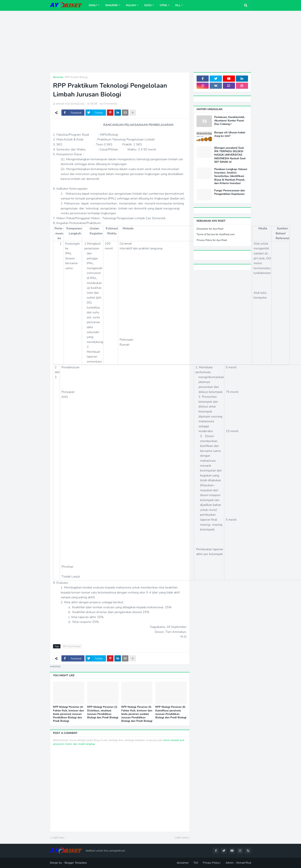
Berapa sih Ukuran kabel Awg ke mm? (230, 134)
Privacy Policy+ (212, 863)
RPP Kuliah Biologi (76, 77)
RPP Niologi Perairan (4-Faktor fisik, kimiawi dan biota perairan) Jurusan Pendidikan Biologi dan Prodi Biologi (68, 714)
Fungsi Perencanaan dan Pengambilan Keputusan (230, 192)
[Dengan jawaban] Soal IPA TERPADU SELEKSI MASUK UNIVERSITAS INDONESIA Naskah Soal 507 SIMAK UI (230, 155)
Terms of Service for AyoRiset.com (216, 234)
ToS (196, 863)
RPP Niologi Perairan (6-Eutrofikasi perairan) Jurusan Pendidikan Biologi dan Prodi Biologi (171, 712)
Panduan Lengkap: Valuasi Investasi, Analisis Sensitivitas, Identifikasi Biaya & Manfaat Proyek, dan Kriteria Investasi (231, 176)
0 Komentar (110, 104)
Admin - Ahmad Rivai (238, 863)
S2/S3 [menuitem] (148, 5)
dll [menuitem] (178, 5)
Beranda (58, 77)
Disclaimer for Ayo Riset (210, 229)
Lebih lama (181, 838)
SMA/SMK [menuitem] (111, 5)
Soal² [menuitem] (93, 5)
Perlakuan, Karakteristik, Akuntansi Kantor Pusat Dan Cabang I (230, 121)
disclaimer (183, 863)
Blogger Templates (76, 863)
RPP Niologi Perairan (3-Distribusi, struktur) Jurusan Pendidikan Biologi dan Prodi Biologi (103, 712)
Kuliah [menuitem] (131, 5)
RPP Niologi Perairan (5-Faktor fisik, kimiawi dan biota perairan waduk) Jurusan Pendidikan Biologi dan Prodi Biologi (137, 714)
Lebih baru (58, 838)
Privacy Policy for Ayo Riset (212, 240)
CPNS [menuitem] (163, 5)
